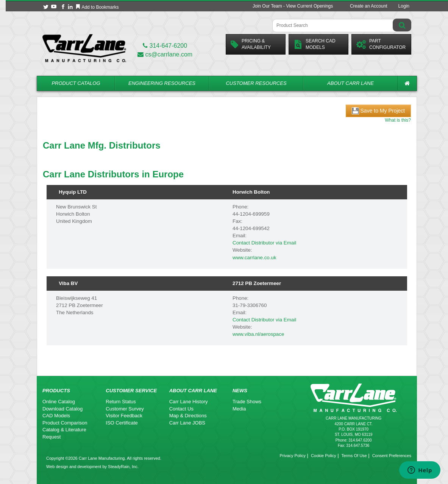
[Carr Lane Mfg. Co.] (84, 48)
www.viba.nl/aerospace (258, 334)
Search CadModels (315, 44)
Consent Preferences (392, 456)
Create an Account (369, 6)
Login (404, 6)
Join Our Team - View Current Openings (293, 6)
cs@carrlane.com (165, 54)
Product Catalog (76, 83)
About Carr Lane (350, 83)
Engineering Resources (162, 83)
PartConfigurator (381, 44)
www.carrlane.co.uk (254, 258)
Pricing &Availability (251, 44)
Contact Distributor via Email (264, 243)
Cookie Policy (324, 456)
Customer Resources (256, 83)
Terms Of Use (354, 456)
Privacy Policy (292, 456)
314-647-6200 (165, 46)
